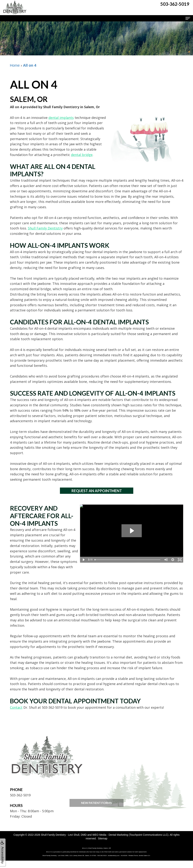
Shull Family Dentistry (45, 228)
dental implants (61, 118)
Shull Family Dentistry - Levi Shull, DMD (64, 835)
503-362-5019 (20, 795)
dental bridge (82, 155)
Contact (16, 707)
